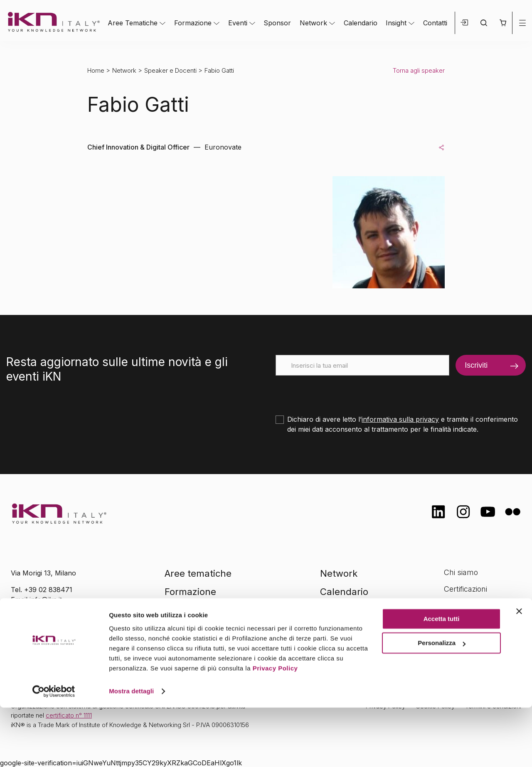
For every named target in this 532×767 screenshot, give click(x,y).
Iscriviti (476, 365)
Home (96, 70)
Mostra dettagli (131, 751)
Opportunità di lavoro (480, 622)
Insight (396, 23)
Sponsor (277, 23)
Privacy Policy (275, 728)
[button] (503, 23)
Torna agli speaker (419, 70)
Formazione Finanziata (483, 605)
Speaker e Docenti (170, 70)
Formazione (193, 23)
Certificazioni (465, 589)
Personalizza (442, 702)
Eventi (238, 23)
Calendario (361, 23)
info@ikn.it (46, 600)
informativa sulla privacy (400, 419)
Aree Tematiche (133, 23)
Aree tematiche (198, 573)
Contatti (435, 23)
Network (313, 23)
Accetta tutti (442, 678)
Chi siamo (461, 572)
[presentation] (339, 392)
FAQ (451, 638)
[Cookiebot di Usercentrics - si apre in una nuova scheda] (54, 751)
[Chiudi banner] (519, 671)
